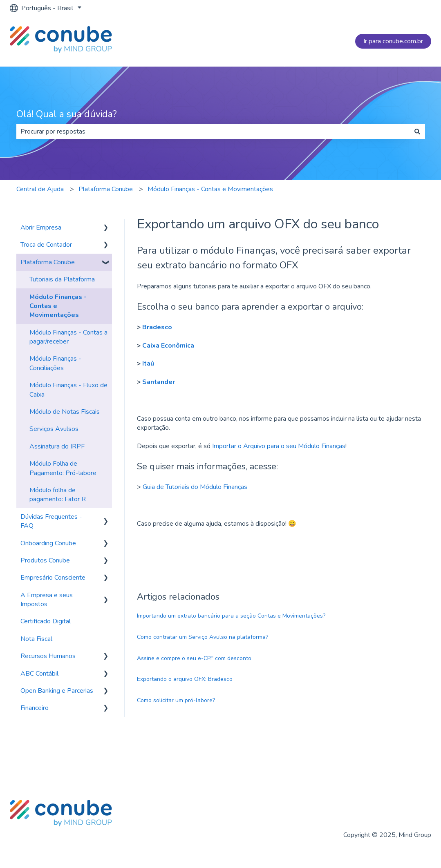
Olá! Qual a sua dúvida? (67, 114)
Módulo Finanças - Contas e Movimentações (210, 189)
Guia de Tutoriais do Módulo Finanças (195, 487)
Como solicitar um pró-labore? (176, 700)
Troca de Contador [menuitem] (46, 245)
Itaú (148, 364)
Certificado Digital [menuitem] (46, 621)
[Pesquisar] (417, 132)
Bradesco (157, 327)
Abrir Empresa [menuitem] (41, 228)
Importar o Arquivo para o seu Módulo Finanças (279, 446)
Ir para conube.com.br (393, 41)
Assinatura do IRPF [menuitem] (57, 446)
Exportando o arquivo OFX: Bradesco (185, 679)
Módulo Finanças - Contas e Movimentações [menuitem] (58, 306)
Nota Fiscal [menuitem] (36, 639)
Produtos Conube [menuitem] (45, 560)
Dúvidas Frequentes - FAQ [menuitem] (51, 521)
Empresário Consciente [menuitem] (53, 578)
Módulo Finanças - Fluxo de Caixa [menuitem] (68, 390)
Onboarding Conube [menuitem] (48, 543)
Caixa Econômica (168, 346)
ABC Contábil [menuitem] (39, 674)
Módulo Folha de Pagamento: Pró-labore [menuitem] (63, 468)
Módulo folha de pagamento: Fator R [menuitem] (58, 495)
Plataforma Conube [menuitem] (48, 262)
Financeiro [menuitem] (35, 708)
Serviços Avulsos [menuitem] (54, 429)
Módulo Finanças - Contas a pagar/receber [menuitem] (68, 337)
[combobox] (213, 132)
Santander (159, 382)
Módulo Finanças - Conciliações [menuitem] (55, 363)
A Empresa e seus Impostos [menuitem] (47, 600)
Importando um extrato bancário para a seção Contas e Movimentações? (231, 616)
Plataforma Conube (106, 189)
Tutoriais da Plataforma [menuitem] (62, 279)
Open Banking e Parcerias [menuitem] (57, 691)
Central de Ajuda (40, 189)
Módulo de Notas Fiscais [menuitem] (65, 412)
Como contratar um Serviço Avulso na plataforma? (203, 637)
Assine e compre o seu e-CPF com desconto (194, 658)
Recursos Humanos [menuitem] (48, 656)
